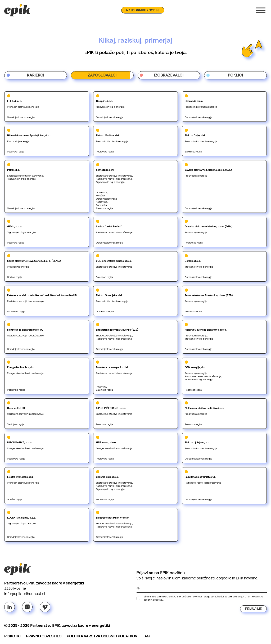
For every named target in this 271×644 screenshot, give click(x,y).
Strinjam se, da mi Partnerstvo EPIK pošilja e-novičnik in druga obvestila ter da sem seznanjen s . (203, 598)
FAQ (146, 636)
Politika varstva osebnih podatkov (102, 636)
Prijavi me (253, 609)
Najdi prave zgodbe (143, 10)
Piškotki (12, 636)
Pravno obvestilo (44, 636)
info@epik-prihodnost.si (25, 594)
